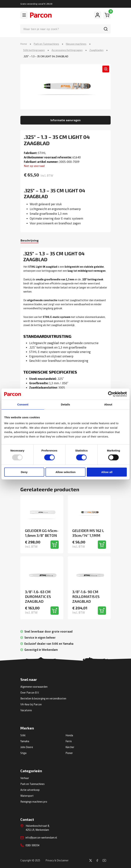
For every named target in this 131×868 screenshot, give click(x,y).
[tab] (30, 241)
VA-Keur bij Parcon (31, 704)
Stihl (23, 735)
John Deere (27, 747)
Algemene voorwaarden (34, 687)
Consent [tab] (23, 404)
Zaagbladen (96, 50)
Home (24, 44)
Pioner (69, 753)
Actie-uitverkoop (30, 790)
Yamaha (25, 741)
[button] (106, 69)
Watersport (27, 796)
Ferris (69, 741)
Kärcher (70, 747)
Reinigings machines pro (34, 802)
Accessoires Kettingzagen (67, 50)
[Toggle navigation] (24, 15)
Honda (69, 735)
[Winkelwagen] (107, 15)
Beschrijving (30, 240)
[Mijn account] (98, 15)
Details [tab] (65, 404)
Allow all (107, 472)
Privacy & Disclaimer (57, 860)
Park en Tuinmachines (46, 44)
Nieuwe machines (76, 44)
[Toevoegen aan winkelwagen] (55, 545)
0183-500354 (32, 845)
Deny (24, 472)
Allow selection (65, 472)
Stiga (23, 753)
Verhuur (25, 778)
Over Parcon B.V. (30, 693)
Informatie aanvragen (65, 120)
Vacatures (26, 710)
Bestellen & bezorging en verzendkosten (43, 699)
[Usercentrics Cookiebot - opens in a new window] (111, 394)
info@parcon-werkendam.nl (41, 838)
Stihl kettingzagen (34, 50)
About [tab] (108, 404)
